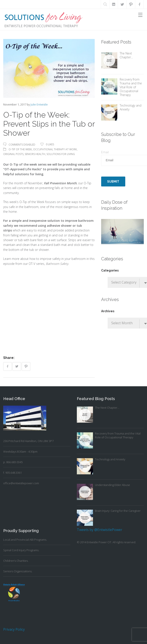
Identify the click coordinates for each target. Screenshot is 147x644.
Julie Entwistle (39, 104)
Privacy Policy (14, 629)
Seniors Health (35, 154)
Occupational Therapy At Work (55, 149)
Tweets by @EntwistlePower (100, 530)
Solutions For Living (61, 154)
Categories (110, 270)
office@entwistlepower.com (21, 483)
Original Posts (13, 154)
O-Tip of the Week (20, 149)
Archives (108, 311)
